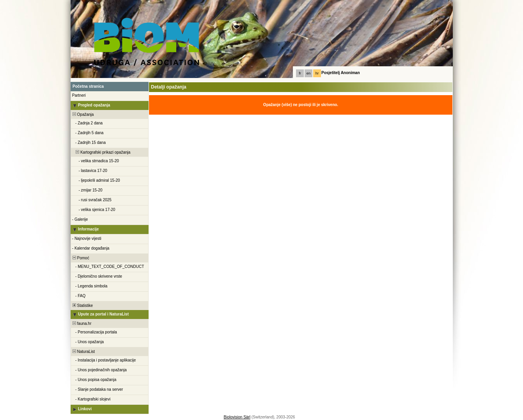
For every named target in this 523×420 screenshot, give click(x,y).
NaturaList (83, 352)
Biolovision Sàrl (237, 417)
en (308, 73)
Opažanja (82, 114)
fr (300, 73)
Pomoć (80, 258)
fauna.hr (81, 323)
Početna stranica (88, 86)
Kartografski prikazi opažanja (101, 152)
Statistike (82, 306)
